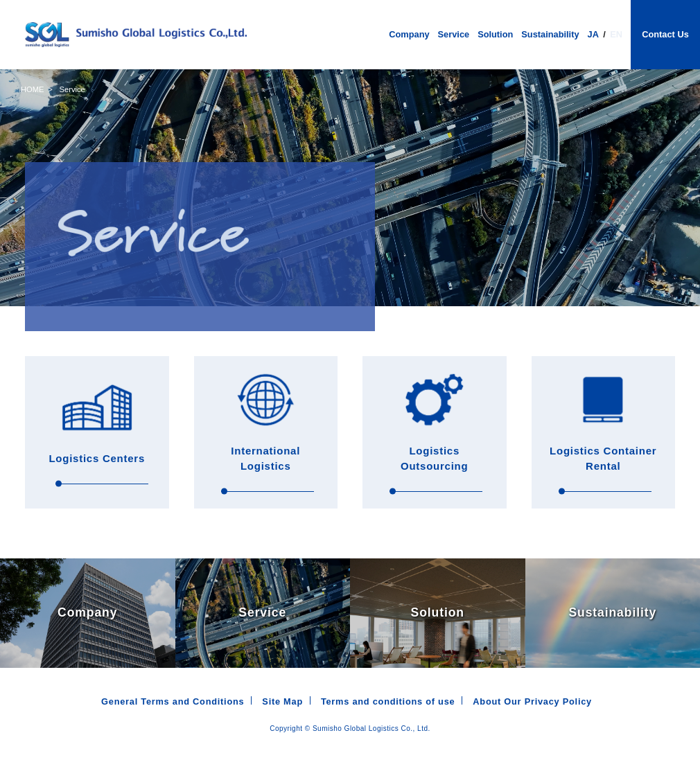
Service (454, 35)
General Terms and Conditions (173, 701)
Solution (495, 35)
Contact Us (665, 34)
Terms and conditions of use (388, 701)
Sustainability (550, 35)
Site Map (282, 701)
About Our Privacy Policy (532, 701)
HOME (33, 90)
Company (409, 35)
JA (593, 34)
